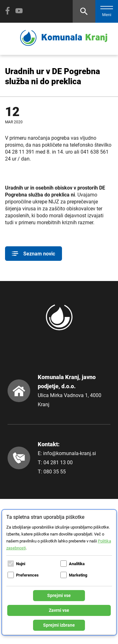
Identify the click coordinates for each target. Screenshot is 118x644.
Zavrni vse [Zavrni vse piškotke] (59, 610)
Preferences (27, 575)
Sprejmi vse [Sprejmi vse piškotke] (59, 595)
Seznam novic (34, 254)
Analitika (77, 564)
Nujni (21, 564)
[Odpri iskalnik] (84, 11)
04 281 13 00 (58, 463)
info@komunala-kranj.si (70, 453)
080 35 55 (55, 472)
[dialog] (59, 572)
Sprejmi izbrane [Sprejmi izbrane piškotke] (59, 625)
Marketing (78, 575)
